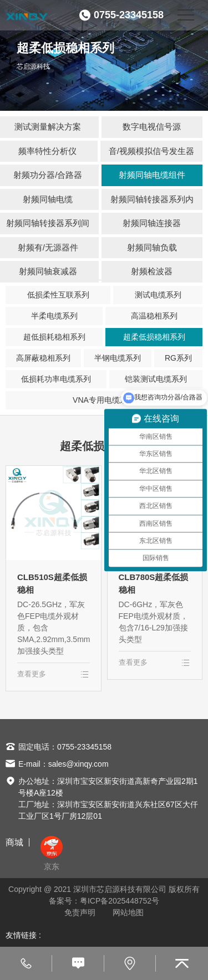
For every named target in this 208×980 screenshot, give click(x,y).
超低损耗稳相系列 (54, 337)
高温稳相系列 (154, 316)
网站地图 (128, 912)
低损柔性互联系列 (58, 295)
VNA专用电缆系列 (104, 400)
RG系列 (178, 358)
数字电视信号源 (152, 127)
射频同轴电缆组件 (152, 175)
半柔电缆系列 (54, 316)
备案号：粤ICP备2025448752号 (104, 901)
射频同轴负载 (152, 247)
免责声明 (80, 912)
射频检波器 (152, 271)
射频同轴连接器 (152, 223)
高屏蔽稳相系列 (43, 358)
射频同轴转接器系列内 (152, 199)
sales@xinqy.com (78, 764)
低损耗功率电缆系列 (56, 379)
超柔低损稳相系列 (154, 337)
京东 (52, 853)
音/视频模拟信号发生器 (151, 151)
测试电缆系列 (158, 295)
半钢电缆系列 (118, 358)
